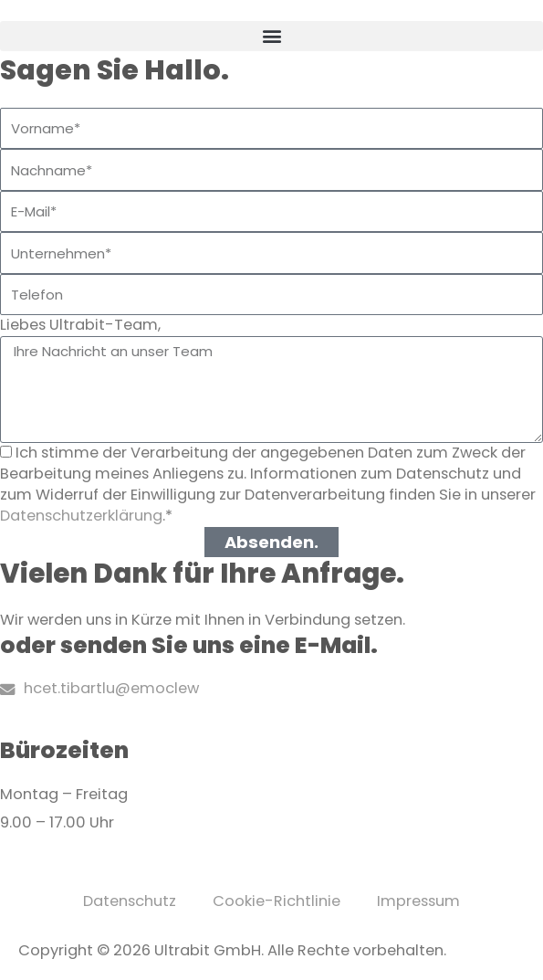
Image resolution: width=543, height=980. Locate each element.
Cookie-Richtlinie (277, 901)
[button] (271, 36)
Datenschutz (130, 901)
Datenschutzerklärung (81, 516)
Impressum (418, 901)
